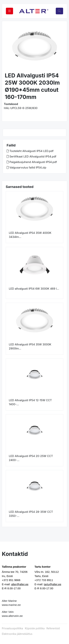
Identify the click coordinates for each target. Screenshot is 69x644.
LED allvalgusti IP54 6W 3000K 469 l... (34, 289)
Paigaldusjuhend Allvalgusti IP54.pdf (32, 162)
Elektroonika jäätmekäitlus (17, 634)
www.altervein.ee (12, 616)
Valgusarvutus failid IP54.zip (26, 167)
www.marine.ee (11, 605)
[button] (8, 47)
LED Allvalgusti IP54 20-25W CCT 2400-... (31, 458)
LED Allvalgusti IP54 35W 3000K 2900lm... (30, 347)
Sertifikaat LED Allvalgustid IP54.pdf (31, 156)
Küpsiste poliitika (35, 628)
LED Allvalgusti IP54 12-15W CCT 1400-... (30, 402)
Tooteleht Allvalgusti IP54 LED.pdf (30, 151)
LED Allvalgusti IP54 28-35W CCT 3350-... (31, 514)
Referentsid (53, 628)
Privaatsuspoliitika (12, 628)
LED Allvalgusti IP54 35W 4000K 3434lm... (30, 235)
